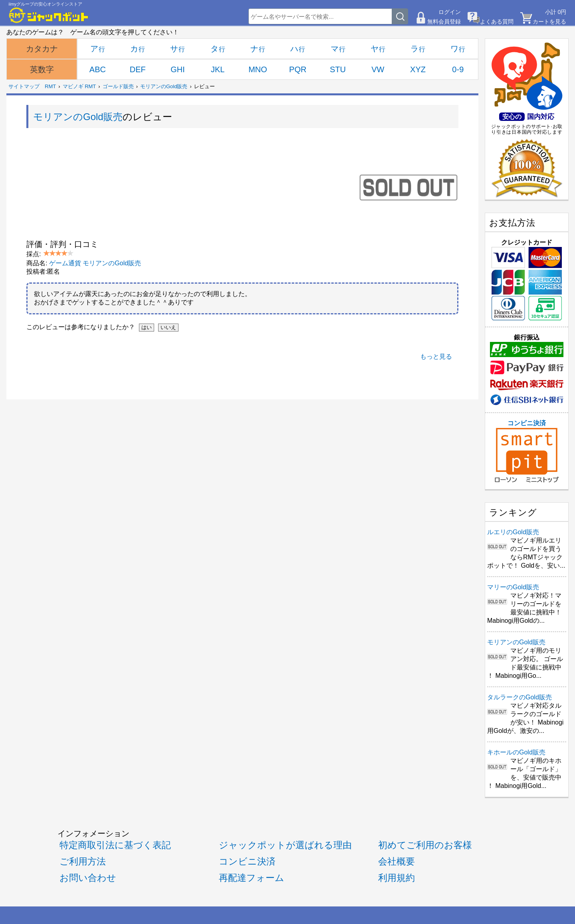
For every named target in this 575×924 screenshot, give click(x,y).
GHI (178, 69)
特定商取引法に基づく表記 (115, 845)
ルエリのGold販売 (513, 532)
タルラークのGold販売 (519, 697)
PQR (298, 69)
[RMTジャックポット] (49, 15)
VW (378, 69)
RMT (50, 86)
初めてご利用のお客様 (425, 845)
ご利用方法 (83, 861)
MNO (258, 69)
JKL (218, 69)
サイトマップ (24, 86)
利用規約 (397, 878)
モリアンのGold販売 (164, 86)
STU (338, 69)
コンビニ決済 (527, 451)
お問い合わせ (88, 878)
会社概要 (397, 861)
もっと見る (436, 356)
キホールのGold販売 (516, 752)
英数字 (42, 69)
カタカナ (42, 49)
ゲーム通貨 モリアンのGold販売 (95, 263)
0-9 (458, 69)
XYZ (418, 69)
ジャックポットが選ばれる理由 (285, 845)
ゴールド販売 (118, 86)
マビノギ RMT (79, 86)
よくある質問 (497, 22)
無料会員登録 (444, 22)
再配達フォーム (252, 878)
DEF (138, 69)
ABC (98, 69)
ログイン (450, 12)
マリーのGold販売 (513, 587)
